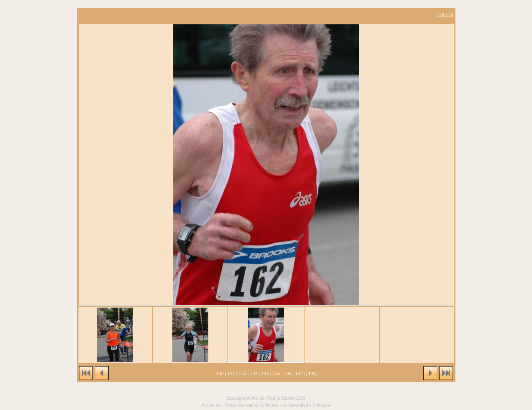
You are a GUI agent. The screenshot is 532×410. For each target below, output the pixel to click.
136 (287, 373)
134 (265, 373)
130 (220, 373)
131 (231, 373)
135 (276, 373)
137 (299, 373)
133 (254, 373)
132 (243, 373)
